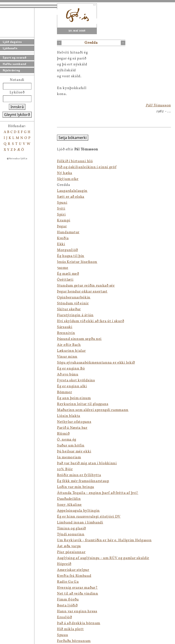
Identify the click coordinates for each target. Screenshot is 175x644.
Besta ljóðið (67, 606)
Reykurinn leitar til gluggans (83, 404)
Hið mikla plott (70, 629)
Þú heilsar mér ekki (74, 452)
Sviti (61, 209)
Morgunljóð (67, 250)
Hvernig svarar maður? (77, 588)
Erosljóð (64, 617)
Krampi (64, 221)
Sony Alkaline (69, 505)
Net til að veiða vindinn (78, 594)
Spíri (61, 215)
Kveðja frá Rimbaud (74, 576)
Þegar (62, 226)
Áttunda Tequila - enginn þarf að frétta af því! (98, 493)
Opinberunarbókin (74, 298)
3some (63, 268)
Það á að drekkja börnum (79, 623)
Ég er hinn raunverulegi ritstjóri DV (89, 517)
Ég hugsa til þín (71, 256)
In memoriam (69, 457)
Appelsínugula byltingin (78, 511)
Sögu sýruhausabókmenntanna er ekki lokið (96, 363)
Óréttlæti (65, 280)
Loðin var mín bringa (76, 487)
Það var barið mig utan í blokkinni (87, 463)
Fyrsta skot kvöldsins (76, 380)
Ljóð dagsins (12, 42)
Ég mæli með (68, 274)
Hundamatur (68, 232)
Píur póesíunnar (71, 552)
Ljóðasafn (10, 48)
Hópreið (64, 564)
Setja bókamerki (73, 138)
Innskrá (17, 107)
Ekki (61, 244)
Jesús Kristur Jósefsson (77, 262)
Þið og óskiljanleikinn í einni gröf (87, 167)
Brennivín (66, 333)
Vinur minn (67, 357)
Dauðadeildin (69, 499)
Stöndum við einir (73, 303)
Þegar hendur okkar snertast (82, 292)
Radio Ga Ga (68, 582)
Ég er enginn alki (72, 386)
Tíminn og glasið (71, 529)
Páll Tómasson (158, 105)
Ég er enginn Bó (71, 369)
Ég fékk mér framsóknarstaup (83, 481)
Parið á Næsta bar (72, 428)
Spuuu (63, 635)
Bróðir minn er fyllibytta (79, 475)
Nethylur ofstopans (74, 422)
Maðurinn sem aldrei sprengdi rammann (93, 410)
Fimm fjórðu (68, 600)
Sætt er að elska (71, 197)
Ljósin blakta (69, 416)
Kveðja (63, 238)
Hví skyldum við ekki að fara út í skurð (90, 321)
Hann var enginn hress (77, 611)
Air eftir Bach (69, 345)
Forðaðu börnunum (74, 641)
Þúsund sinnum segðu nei (79, 339)
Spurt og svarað (15, 58)
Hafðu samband (15, 64)
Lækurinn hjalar (71, 351)
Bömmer (64, 392)
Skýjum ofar (68, 179)
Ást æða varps (69, 546)
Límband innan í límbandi (80, 523)
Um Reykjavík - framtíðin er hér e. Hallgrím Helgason (104, 540)
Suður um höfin (71, 446)
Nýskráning (12, 70)
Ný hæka (65, 173)
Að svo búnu (68, 375)
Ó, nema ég (67, 440)
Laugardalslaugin (72, 191)
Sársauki (65, 327)
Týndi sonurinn (71, 534)
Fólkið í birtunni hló (75, 161)
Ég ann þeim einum (74, 398)
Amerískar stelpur (73, 570)
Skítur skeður (69, 309)
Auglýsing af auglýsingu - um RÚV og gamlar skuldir (103, 558)
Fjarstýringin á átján (75, 315)
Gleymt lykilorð (17, 115)
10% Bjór (65, 469)
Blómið (63, 434)
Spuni (62, 203)
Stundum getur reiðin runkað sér (86, 286)
